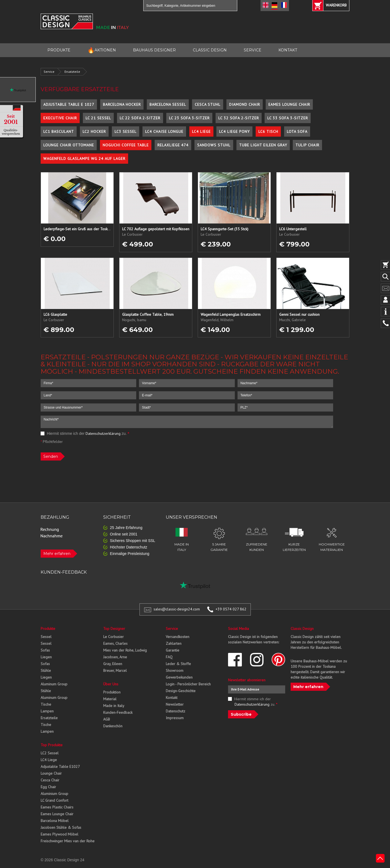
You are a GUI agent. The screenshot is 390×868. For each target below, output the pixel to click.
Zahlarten (174, 643)
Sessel (46, 637)
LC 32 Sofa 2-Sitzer (239, 118)
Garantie (173, 650)
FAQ (169, 657)
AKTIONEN (102, 50)
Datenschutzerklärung (103, 433)
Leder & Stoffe (178, 664)
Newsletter (175, 704)
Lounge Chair (51, 773)
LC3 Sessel (126, 131)
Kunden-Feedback (118, 712)
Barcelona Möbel (55, 821)
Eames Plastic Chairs (57, 807)
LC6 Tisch (268, 131)
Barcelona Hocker (122, 104)
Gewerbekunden (179, 677)
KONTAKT (288, 50)
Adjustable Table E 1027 (69, 104)
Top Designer (114, 629)
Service (49, 72)
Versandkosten (178, 637)
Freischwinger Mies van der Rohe (68, 841)
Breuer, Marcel (115, 670)
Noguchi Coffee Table (126, 145)
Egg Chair (48, 787)
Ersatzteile (72, 72)
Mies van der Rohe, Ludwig (125, 650)
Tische (46, 704)
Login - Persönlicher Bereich (188, 684)
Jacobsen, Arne (115, 657)
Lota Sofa (297, 131)
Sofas (45, 650)
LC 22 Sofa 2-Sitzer (140, 118)
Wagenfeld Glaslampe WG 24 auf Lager (84, 159)
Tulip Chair (307, 145)
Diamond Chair (245, 104)
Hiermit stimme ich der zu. (85, 433)
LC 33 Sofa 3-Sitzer (288, 118)
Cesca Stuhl (208, 104)
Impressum (175, 718)
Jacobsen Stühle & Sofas (61, 827)
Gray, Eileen (113, 664)
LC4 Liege (201, 131)
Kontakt (172, 698)
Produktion (112, 692)
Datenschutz (175, 711)
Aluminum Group (54, 684)
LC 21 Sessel (98, 118)
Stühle (46, 670)
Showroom (175, 670)
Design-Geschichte (181, 691)
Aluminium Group (54, 794)
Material (110, 699)
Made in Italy (114, 706)
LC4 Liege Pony (234, 131)
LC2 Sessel (50, 753)
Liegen (46, 657)
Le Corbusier (113, 637)
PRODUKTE (59, 50)
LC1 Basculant (59, 131)
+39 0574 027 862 (231, 609)
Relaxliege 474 (173, 145)
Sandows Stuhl (214, 145)
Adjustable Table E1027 (60, 767)
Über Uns (111, 684)
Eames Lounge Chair (289, 104)
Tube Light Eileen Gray (263, 145)
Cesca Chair (50, 780)
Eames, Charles (115, 643)
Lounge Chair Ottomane (69, 145)
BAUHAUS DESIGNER (154, 50)
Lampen (47, 711)
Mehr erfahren (57, 554)
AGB (107, 719)
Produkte (48, 629)
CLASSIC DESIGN (210, 50)
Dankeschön (113, 726)
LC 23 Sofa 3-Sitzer (189, 118)
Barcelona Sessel (168, 104)
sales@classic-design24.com (177, 609)
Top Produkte (52, 745)
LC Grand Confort (54, 800)
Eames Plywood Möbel (59, 834)
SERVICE (253, 50)
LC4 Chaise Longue (164, 131)
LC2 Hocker (94, 131)
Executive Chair (60, 118)
